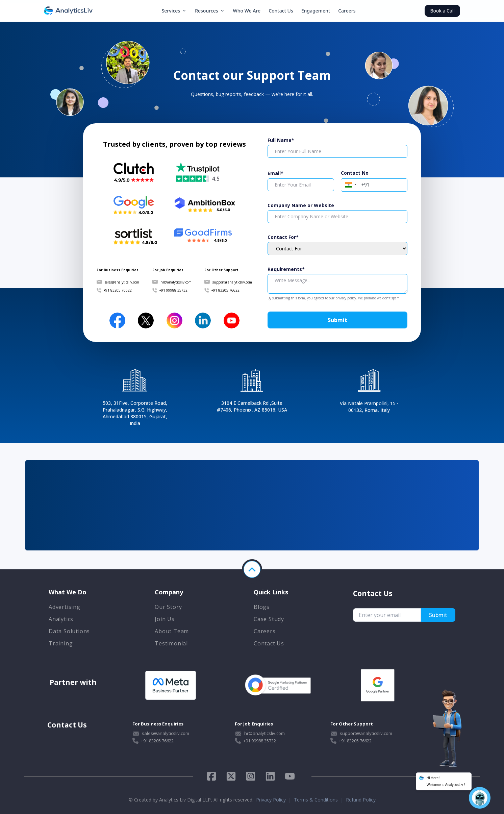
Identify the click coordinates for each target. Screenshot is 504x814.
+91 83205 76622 (118, 290)
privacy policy (346, 298)
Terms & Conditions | (320, 800)
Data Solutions (69, 631)
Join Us (165, 619)
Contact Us (281, 11)
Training (61, 643)
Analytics (61, 619)
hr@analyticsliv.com (176, 282)
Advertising (65, 607)
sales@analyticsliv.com (122, 282)
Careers (347, 11)
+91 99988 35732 (173, 290)
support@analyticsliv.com (232, 282)
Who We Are (247, 11)
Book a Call (442, 11)
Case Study (269, 619)
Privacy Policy (271, 800)
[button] (350, 184)
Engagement (316, 11)
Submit (337, 320)
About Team (172, 631)
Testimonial (171, 643)
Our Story (168, 607)
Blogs (262, 607)
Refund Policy (361, 800)
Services (174, 11)
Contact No (355, 173)
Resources (210, 11)
